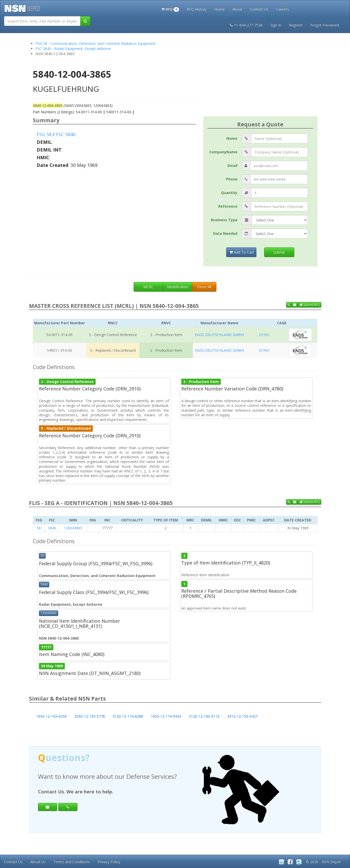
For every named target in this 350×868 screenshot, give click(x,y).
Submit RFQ (309, 305)
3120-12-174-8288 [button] (128, 716)
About (237, 9)
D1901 (264, 335)
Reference (228, 206)
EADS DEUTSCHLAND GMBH (219, 335)
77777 (46, 647)
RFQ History (197, 9)
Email (232, 165)
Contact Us (259, 9)
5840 (52, 528)
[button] (170, 9)
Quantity (229, 193)
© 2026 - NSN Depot (323, 862)
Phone (232, 179)
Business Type (224, 220)
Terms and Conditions (72, 862)
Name (232, 138)
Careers (283, 9)
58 (39, 528)
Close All (204, 287)
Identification (178, 287)
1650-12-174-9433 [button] (166, 716)
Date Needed (225, 233)
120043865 (73, 528)
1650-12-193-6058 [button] (51, 716)
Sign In (276, 25)
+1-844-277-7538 (246, 25)
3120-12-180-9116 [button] (204, 716)
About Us (38, 862)
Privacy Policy (109, 862)
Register (296, 25)
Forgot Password (325, 25)
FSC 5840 (66, 134)
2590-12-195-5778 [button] (90, 716)
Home (219, 9)
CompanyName (223, 152)
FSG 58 (44, 134)
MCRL (148, 287)
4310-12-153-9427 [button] (242, 716)
